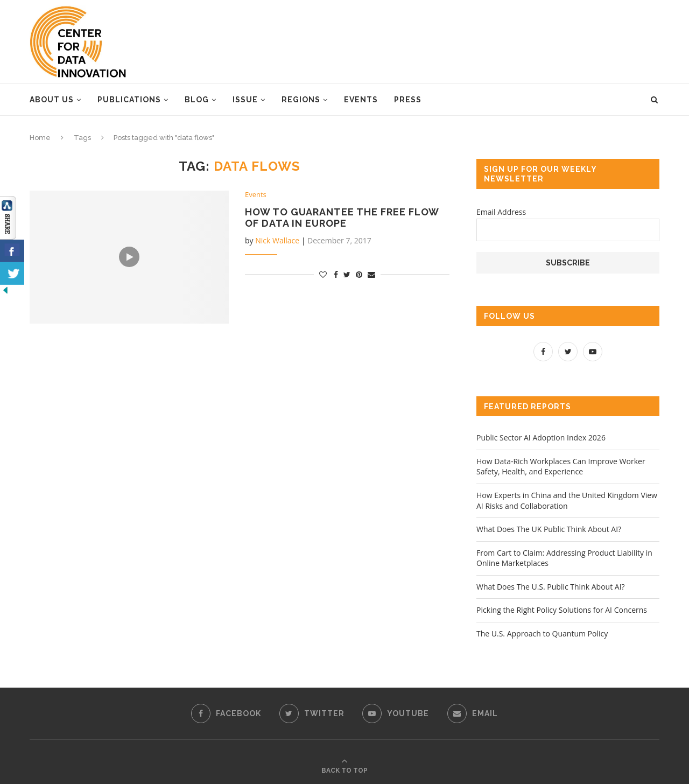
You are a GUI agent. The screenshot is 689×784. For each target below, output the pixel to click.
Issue (245, 100)
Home (40, 138)
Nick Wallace (277, 240)
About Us (52, 100)
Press (408, 100)
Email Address (501, 212)
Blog (197, 100)
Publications (129, 100)
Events (361, 100)
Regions (301, 100)
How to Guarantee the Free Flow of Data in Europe (342, 218)
